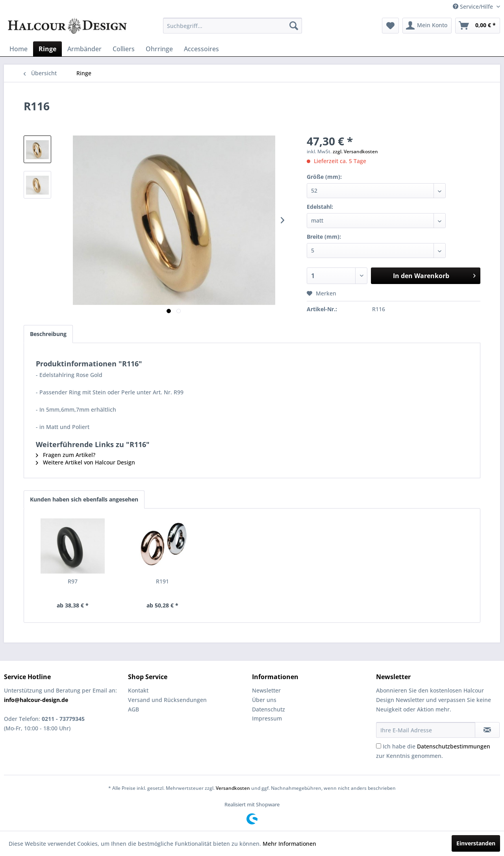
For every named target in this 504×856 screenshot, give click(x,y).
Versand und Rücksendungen (167, 700)
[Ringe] (47, 49)
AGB (133, 709)
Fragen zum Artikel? (66, 455)
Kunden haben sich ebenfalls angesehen (84, 499)
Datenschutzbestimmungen (454, 746)
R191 (162, 581)
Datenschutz (269, 709)
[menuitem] (233, 26)
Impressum (267, 718)
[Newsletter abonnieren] (487, 730)
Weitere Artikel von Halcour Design (85, 462)
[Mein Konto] (427, 26)
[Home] (19, 49)
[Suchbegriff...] (233, 26)
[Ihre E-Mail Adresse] (426, 730)
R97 (73, 581)
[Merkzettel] (390, 26)
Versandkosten (233, 788)
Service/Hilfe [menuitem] (474, 6)
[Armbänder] (84, 49)
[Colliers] (124, 49)
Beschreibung (48, 334)
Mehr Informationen (289, 844)
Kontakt (138, 690)
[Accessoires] (201, 49)
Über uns (264, 700)
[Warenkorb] (478, 26)
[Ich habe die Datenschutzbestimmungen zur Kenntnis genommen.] (379, 746)
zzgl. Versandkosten (355, 151)
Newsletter (266, 690)
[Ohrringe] (159, 49)
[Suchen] (294, 26)
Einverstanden (476, 843)
